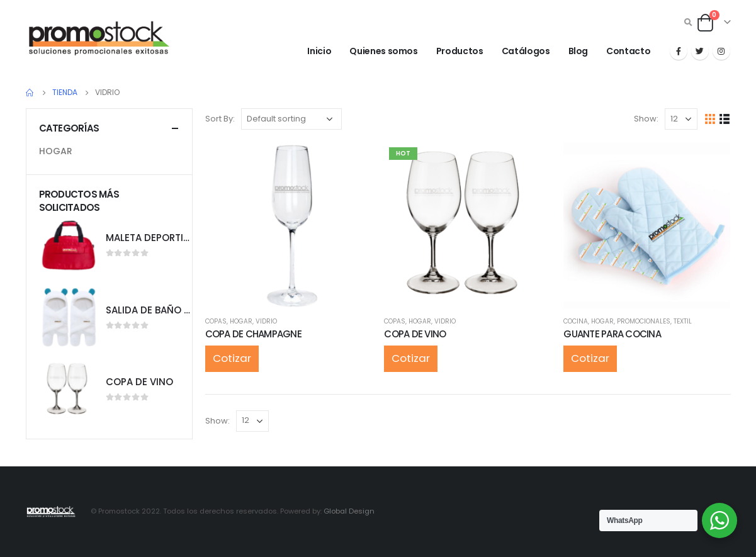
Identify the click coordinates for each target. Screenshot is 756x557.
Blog (578, 51)
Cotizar (232, 358)
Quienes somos (383, 51)
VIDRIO (266, 321)
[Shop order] (291, 119)
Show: (646, 119)
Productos (460, 51)
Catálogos (526, 51)
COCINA (576, 321)
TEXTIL (683, 321)
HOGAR (241, 321)
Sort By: (220, 119)
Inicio (319, 51)
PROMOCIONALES (644, 321)
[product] (289, 226)
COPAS (216, 321)
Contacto (628, 51)
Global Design (349, 511)
